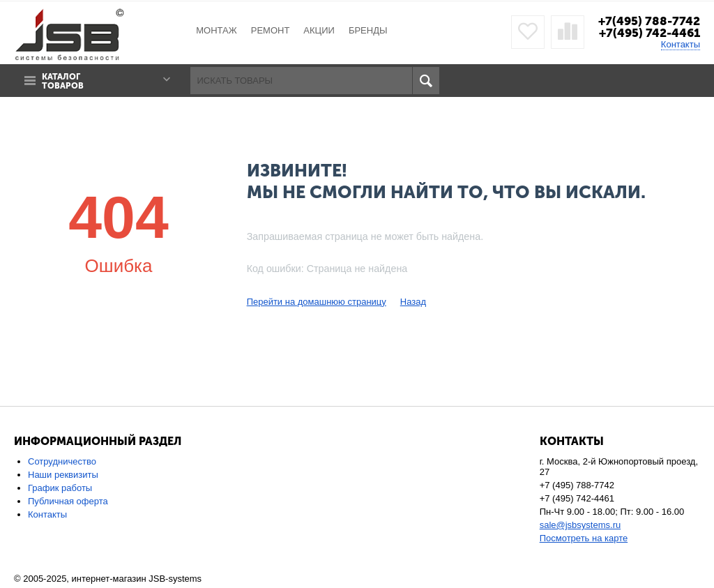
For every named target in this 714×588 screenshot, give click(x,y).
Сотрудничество (62, 461)
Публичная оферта (68, 501)
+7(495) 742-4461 (650, 33)
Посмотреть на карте (584, 538)
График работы (60, 488)
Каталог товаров (63, 82)
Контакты (681, 44)
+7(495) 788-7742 (649, 21)
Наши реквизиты (63, 475)
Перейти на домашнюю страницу (317, 302)
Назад (413, 302)
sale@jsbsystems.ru (580, 525)
